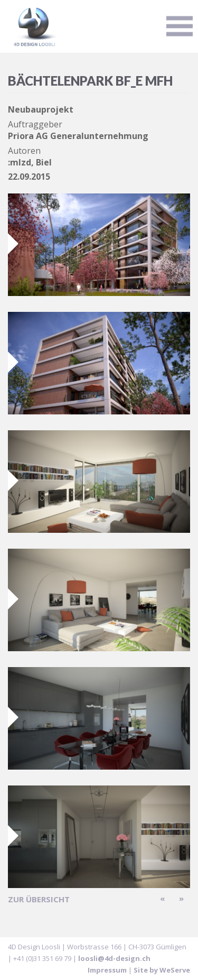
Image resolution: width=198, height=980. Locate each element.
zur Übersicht (39, 899)
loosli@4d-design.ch (114, 958)
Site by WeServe (162, 970)
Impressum (107, 970)
